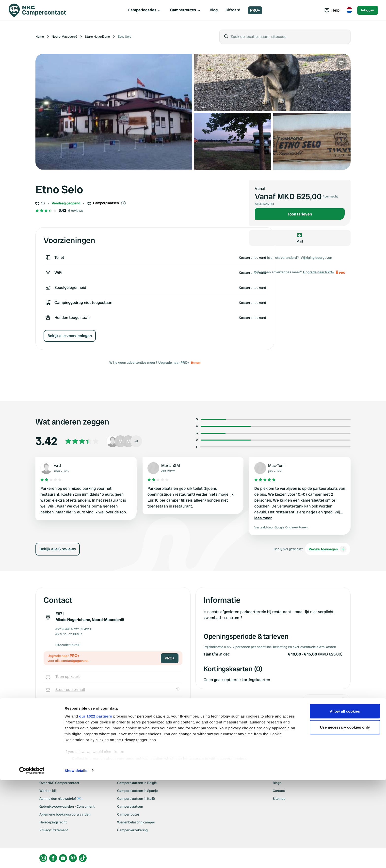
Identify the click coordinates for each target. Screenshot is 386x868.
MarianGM (171, 466)
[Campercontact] (37, 10)
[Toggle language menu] (349, 10)
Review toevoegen (328, 549)
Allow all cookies (345, 811)
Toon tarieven (300, 214)
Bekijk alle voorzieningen (70, 336)
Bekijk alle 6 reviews (58, 549)
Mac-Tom (276, 466)
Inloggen (368, 10)
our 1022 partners (96, 815)
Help (332, 10)
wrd (57, 466)
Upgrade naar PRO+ (174, 362)
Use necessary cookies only (345, 827)
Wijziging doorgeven (316, 258)
